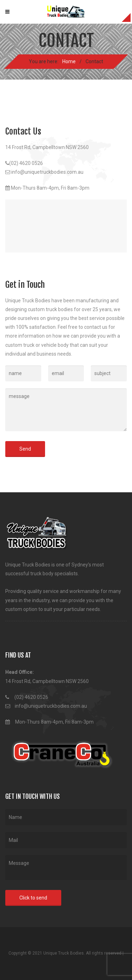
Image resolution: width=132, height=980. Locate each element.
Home (69, 61)
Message (66, 868)
